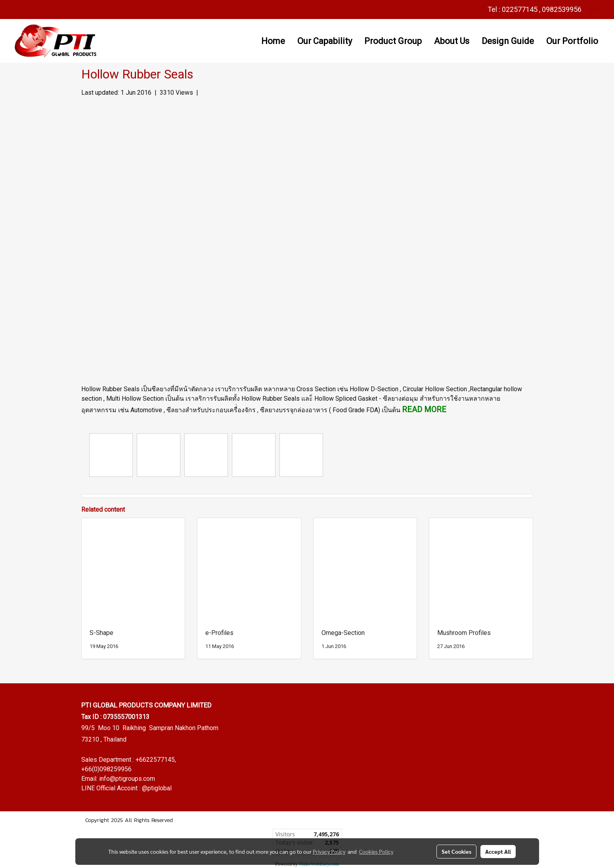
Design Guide (508, 41)
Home (273, 41)
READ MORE (424, 409)
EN (596, 9)
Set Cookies (456, 851)
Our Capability (325, 41)
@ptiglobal (157, 788)
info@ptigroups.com (127, 779)
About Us (452, 41)
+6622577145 (155, 760)
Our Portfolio (572, 41)
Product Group (393, 41)
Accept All (498, 851)
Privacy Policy (329, 851)
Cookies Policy (376, 851)
